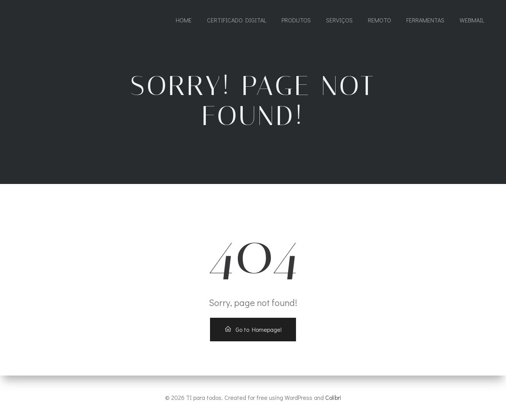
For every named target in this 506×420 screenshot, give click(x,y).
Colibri (333, 397)
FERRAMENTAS (425, 20)
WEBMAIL (472, 20)
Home (184, 20)
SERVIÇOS (339, 20)
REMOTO (379, 20)
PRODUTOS (296, 20)
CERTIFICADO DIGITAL (237, 20)
